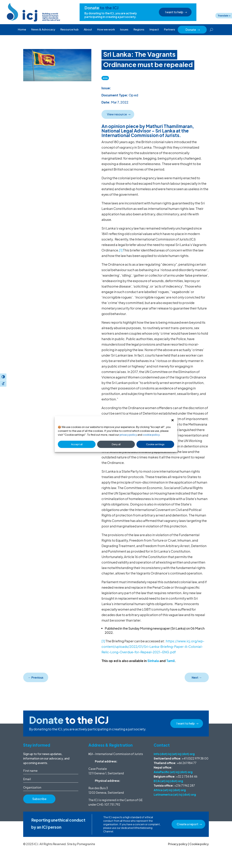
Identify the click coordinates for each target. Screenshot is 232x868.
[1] (121, 250)
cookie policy (151, 435)
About (88, 29)
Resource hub (70, 29)
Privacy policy (178, 844)
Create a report (188, 824)
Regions (139, 29)
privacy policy (128, 435)
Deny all (116, 444)
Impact (154, 29)
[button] (173, 420)
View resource (117, 114)
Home (22, 29)
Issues (124, 29)
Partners (170, 29)
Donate (193, 30)
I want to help (175, 12)
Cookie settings (155, 444)
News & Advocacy (43, 29)
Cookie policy (199, 844)
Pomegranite (86, 844)
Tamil (170, 661)
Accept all (77, 444)
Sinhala (153, 661)
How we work (106, 29)
